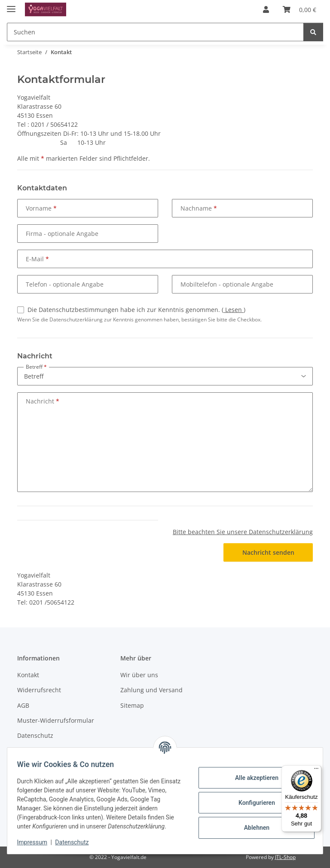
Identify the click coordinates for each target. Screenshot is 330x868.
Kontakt (28, 675)
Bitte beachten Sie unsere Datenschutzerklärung (243, 532)
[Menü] (316, 770)
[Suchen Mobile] (155, 32)
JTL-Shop (285, 857)
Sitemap (132, 705)
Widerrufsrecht (39, 690)
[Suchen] (313, 32)
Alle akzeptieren (252, 778)
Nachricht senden (268, 552)
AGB (23, 705)
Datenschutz (76, 842)
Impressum (36, 842)
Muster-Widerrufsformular (56, 720)
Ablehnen (252, 828)
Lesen (234, 310)
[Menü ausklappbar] (11, 5)
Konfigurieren (252, 803)
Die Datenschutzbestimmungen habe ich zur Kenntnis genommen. (136, 310)
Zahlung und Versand (151, 690)
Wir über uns (139, 675)
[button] (266, 9)
